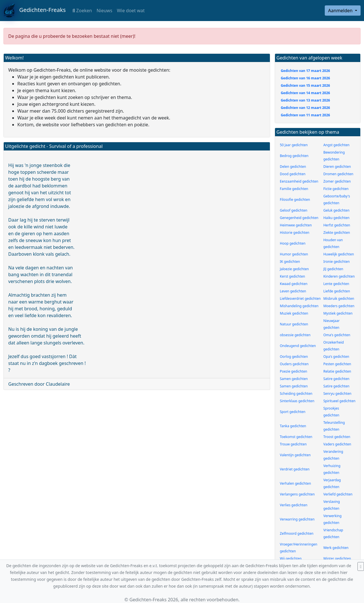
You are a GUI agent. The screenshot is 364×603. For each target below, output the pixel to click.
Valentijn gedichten (295, 455)
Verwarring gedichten (297, 519)
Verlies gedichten (294, 505)
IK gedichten (290, 262)
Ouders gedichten (294, 364)
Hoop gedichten (293, 243)
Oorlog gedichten (294, 357)
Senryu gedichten (337, 394)
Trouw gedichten (293, 444)
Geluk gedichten (336, 210)
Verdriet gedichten (295, 469)
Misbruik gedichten (339, 299)
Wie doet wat (131, 11)
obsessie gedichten (295, 335)
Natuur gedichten (294, 324)
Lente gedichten (336, 284)
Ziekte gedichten (337, 233)
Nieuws (104, 11)
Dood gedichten (293, 174)
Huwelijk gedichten (339, 254)
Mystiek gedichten (338, 313)
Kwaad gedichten (294, 284)
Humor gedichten (294, 254)
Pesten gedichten (337, 364)
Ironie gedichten (337, 262)
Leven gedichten (293, 291)
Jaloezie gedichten (294, 269)
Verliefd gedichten (338, 494)
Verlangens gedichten (297, 494)
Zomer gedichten (337, 181)
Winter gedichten (337, 558)
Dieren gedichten (337, 167)
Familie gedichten (294, 189)
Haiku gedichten (336, 218)
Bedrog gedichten (294, 156)
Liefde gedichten (337, 291)
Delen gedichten (293, 167)
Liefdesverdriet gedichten (300, 299)
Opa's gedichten (336, 357)
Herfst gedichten (337, 225)
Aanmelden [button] (341, 11)
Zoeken (82, 11)
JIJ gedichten (333, 269)
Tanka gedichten (293, 426)
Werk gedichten (336, 548)
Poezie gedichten (293, 371)
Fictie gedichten (336, 189)
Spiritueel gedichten (339, 401)
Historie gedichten (295, 233)
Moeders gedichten (339, 306)
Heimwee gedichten (296, 225)
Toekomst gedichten (296, 437)
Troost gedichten (337, 437)
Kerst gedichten (292, 276)
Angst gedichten (336, 145)
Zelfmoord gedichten (297, 533)
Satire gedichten (336, 379)
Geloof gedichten (294, 210)
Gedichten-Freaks (35, 11)
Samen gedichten (294, 379)
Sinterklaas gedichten (297, 401)
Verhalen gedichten (295, 483)
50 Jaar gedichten (294, 145)
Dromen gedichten (338, 174)
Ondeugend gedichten (298, 346)
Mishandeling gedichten (299, 306)
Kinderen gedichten (339, 276)
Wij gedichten (291, 558)
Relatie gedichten (337, 371)
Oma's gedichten (337, 335)
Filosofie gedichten (295, 200)
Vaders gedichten (337, 444)
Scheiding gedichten (296, 394)
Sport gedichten (293, 412)
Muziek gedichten (294, 313)
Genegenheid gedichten (299, 218)
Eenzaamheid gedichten (299, 181)
